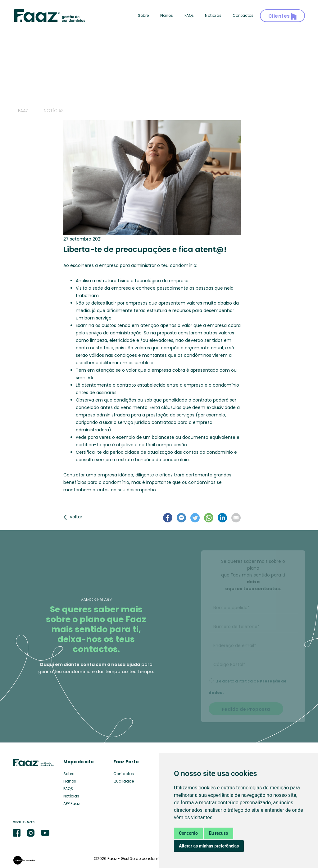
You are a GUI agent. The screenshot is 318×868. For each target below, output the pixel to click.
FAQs (189, 15)
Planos (167, 15)
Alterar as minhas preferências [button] (209, 846)
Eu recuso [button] (219, 833)
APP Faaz (72, 804)
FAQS (68, 789)
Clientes (283, 16)
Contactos (243, 15)
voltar (73, 517)
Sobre (143, 15)
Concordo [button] (188, 833)
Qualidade (124, 781)
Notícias (213, 15)
